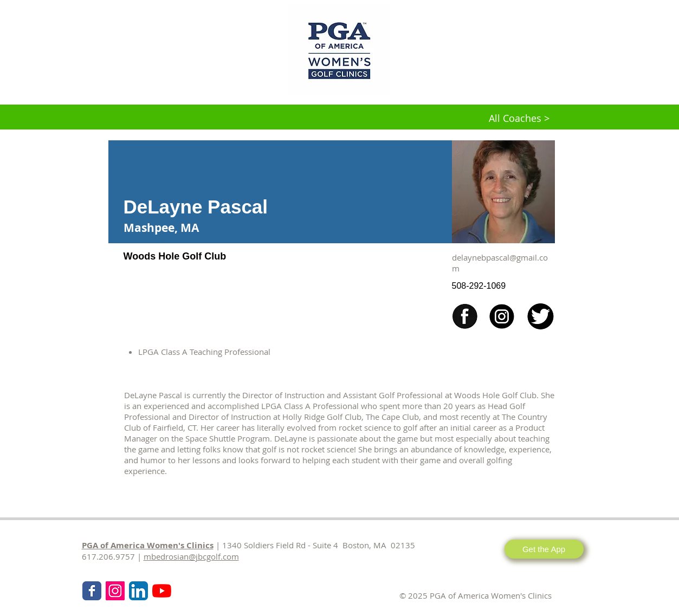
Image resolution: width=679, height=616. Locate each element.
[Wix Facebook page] (92, 591)
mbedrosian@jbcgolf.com (191, 556)
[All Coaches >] (519, 119)
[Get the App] (544, 549)
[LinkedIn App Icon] (138, 591)
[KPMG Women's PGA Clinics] (162, 591)
